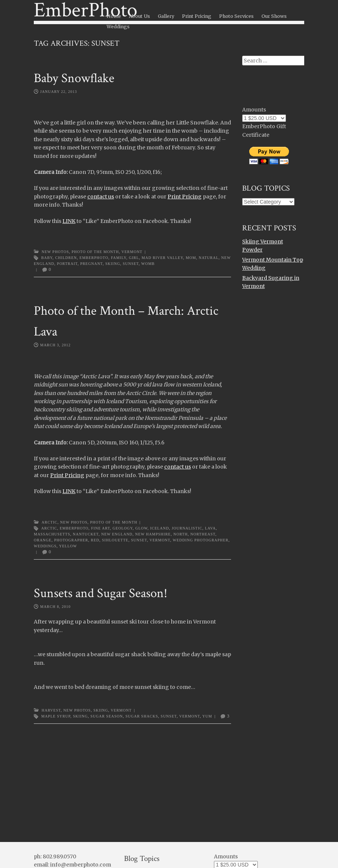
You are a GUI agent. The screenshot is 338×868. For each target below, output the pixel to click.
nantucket (86, 534)
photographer (71, 540)
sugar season (106, 716)
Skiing (113, 264)
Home (114, 16)
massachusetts (52, 534)
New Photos (55, 252)
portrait (67, 264)
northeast (203, 534)
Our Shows (274, 16)
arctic (49, 528)
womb (148, 264)
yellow (68, 546)
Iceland (160, 528)
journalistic (187, 528)
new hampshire (153, 534)
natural (209, 258)
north (181, 534)
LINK (69, 221)
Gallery (166, 16)
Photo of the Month (95, 252)
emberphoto (94, 258)
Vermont (132, 252)
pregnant (92, 264)
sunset (131, 264)
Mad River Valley (162, 258)
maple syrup (56, 716)
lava (210, 528)
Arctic (50, 522)
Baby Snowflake (74, 78)
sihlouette (115, 540)
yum (207, 716)
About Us (139, 16)
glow (141, 528)
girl (134, 258)
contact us (101, 197)
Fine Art (100, 528)
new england (117, 534)
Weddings (118, 27)
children (66, 258)
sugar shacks (142, 716)
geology (123, 528)
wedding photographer (201, 540)
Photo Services (236, 16)
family (119, 258)
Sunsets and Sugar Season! (101, 593)
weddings (45, 546)
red (95, 540)
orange (43, 540)
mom (191, 258)
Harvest (51, 710)
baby (47, 258)
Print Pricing (197, 16)
